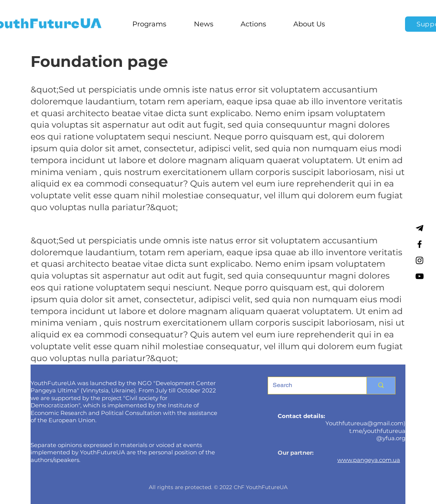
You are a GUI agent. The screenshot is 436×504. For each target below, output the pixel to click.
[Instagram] (420, 260)
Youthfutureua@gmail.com (364, 423)
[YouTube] (420, 276)
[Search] (312, 386)
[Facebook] (420, 244)
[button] (149, 24)
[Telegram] (420, 228)
